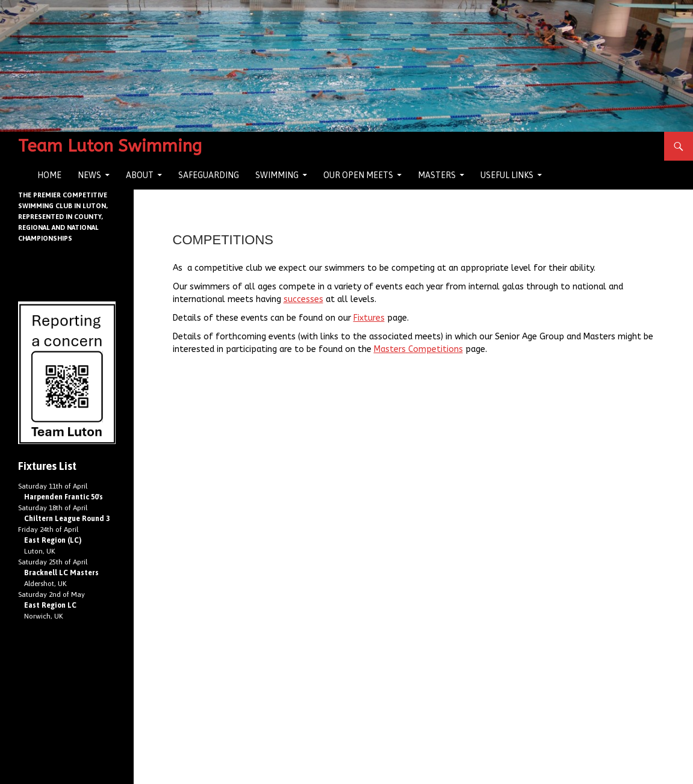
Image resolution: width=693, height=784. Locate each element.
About (140, 175)
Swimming (277, 175)
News (89, 175)
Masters (437, 175)
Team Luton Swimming (110, 146)
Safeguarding (209, 175)
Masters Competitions (418, 349)
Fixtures (369, 318)
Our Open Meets (358, 175)
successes (303, 299)
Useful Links (507, 175)
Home (49, 175)
